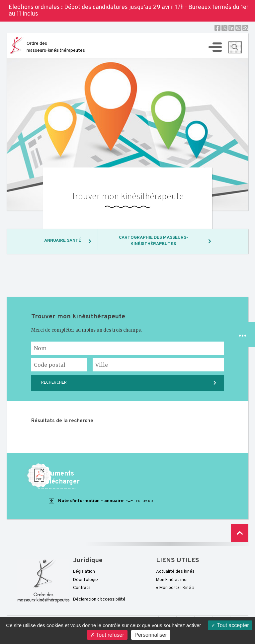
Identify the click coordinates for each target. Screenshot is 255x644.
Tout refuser (107, 635)
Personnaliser (151, 635)
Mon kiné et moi (172, 580)
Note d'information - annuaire (100, 501)
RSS (245, 28)
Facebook (217, 28)
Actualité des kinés (175, 572)
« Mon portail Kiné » (175, 588)
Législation (84, 572)
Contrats (82, 588)
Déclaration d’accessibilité (99, 600)
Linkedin (231, 28)
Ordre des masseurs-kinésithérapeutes (56, 47)
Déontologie (85, 580)
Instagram (238, 28)
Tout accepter (230, 625)
